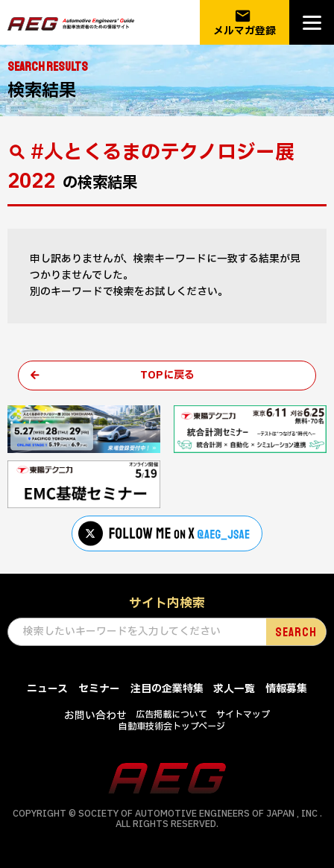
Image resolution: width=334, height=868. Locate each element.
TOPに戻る (167, 375)
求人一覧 (234, 689)
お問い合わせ (95, 716)
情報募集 (286, 689)
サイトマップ (243, 715)
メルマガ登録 (245, 23)
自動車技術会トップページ (172, 726)
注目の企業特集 (167, 689)
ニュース (47, 689)
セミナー (99, 689)
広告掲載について (171, 715)
